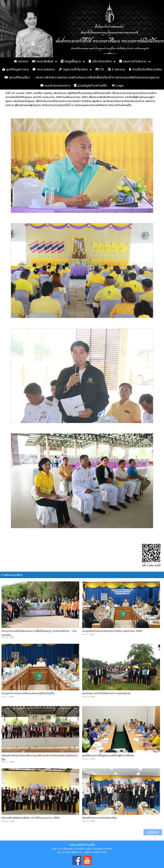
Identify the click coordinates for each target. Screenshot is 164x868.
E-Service (117, 69)
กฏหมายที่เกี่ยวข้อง (73, 69)
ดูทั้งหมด (153, 832)
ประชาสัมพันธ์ (43, 61)
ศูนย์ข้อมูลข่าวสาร (16, 69)
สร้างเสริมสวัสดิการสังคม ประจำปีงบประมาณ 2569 (30, 818)
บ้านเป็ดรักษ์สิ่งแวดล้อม (145, 69)
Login (118, 86)
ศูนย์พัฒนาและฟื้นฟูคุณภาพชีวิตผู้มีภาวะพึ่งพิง (108, 755)
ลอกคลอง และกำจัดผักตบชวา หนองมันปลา (106, 693)
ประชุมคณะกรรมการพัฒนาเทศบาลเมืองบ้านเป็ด (28, 693)
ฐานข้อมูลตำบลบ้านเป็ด (91, 86)
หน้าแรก (21, 61)
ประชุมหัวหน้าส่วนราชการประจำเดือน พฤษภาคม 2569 (112, 631)
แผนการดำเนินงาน (133, 61)
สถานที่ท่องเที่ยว (17, 77)
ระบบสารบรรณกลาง (55, 86)
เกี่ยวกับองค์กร (100, 61)
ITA (100, 69)
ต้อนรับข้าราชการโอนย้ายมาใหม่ (100, 818)
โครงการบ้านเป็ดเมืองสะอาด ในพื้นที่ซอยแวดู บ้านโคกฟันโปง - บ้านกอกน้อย (39, 633)
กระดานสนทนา (44, 69)
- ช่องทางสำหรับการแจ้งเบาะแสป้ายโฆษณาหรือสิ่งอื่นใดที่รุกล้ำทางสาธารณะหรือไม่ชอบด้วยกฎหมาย (96, 77)
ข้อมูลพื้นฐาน (71, 61)
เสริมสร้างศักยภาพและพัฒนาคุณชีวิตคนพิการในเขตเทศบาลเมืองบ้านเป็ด (40, 757)
